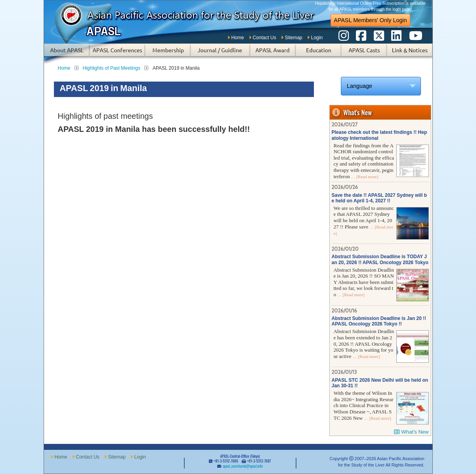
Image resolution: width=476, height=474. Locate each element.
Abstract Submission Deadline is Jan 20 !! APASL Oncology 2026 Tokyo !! (379, 321)
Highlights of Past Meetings (112, 68)
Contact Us (264, 38)
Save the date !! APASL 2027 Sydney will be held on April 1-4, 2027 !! (379, 198)
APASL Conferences (117, 54)
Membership (168, 54)
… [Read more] (364, 177)
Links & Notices (410, 54)
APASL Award (273, 54)
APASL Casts (364, 54)
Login (317, 38)
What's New (415, 432)
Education (318, 54)
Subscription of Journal (220, 54)
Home (237, 38)
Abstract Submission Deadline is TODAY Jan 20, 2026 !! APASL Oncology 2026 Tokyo (380, 259)
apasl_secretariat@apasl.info (243, 466)
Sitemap (294, 38)
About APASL (67, 54)
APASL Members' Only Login (370, 20)
